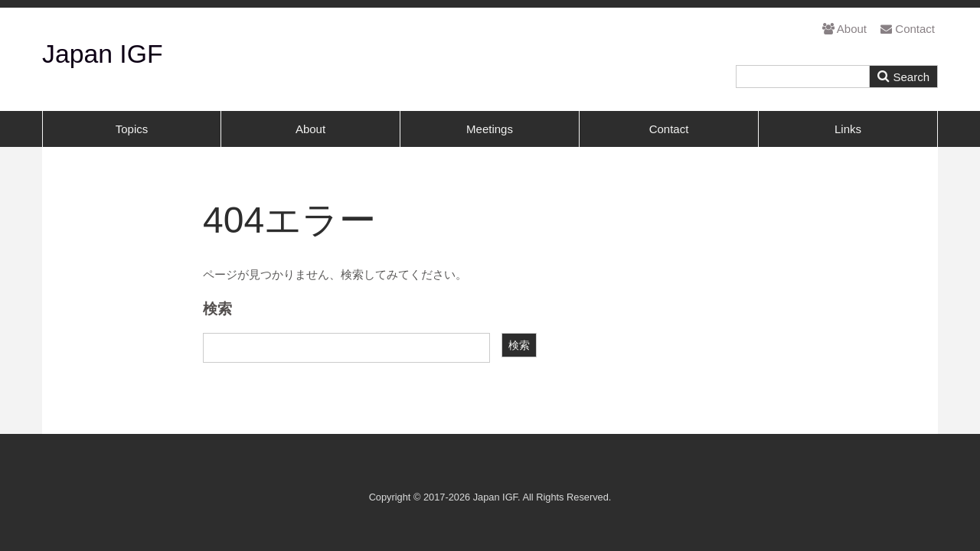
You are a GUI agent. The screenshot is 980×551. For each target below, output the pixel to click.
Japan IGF (103, 54)
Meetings (490, 129)
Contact (908, 29)
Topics (132, 129)
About (844, 29)
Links (848, 129)
